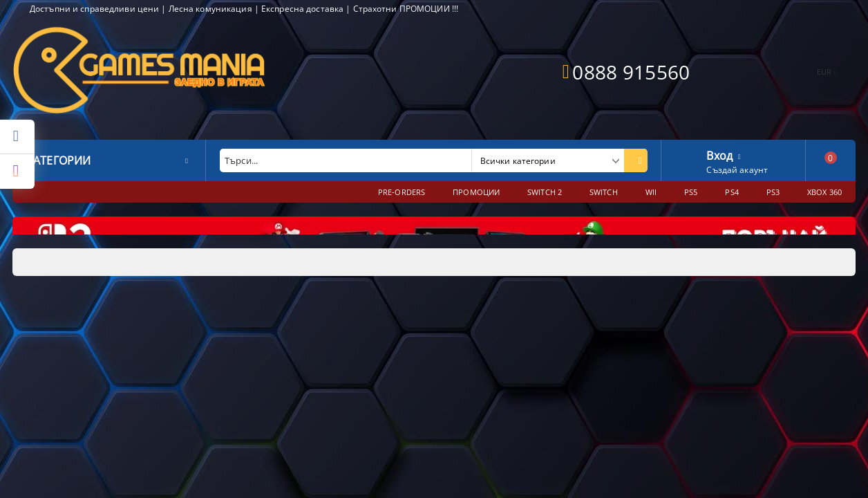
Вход (719, 154)
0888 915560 (631, 72)
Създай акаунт (737, 170)
